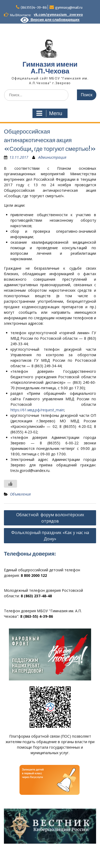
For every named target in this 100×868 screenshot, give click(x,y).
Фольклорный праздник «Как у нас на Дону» (50, 536)
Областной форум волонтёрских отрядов (50, 518)
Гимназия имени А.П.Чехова (50, 68)
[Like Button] (10, 484)
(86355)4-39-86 (34, 7)
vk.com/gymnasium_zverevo (58, 15)
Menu (49, 113)
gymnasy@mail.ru (69, 7)
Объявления (20, 494)
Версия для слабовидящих (50, 20)
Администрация (52, 157)
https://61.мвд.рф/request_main (37, 410)
